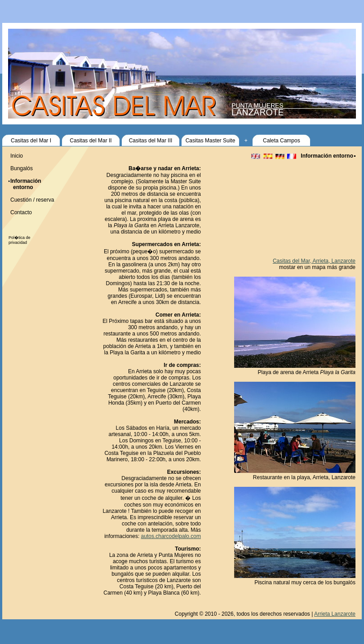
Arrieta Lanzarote (335, 614)
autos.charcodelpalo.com (171, 536)
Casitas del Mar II (91, 141)
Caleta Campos (282, 141)
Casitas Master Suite (211, 141)
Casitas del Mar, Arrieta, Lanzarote (314, 261)
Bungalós (22, 168)
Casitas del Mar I (31, 141)
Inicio (17, 156)
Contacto (21, 212)
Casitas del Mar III (151, 141)
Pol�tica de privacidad (20, 240)
